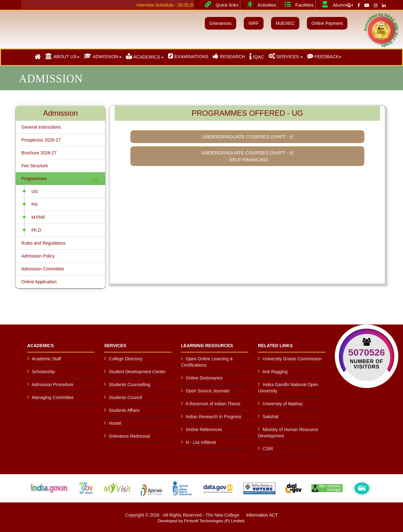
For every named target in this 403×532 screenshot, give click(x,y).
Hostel (115, 423)
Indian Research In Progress (213, 417)
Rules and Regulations (44, 243)
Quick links (219, 4)
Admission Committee (43, 269)
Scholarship (43, 372)
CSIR (268, 449)
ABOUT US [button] (61, 56)
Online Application (39, 282)
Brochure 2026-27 (39, 153)
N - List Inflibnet (201, 442)
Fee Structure (35, 166)
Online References (204, 429)
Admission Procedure (53, 385)
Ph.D (36, 230)
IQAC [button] (257, 56)
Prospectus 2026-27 (41, 140)
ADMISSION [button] (101, 56)
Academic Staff (46, 359)
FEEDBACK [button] (323, 56)
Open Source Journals (207, 391)
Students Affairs (124, 410)
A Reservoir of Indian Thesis (213, 404)
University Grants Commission (292, 359)
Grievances (221, 23)
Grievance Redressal (129, 436)
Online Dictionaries (204, 378)
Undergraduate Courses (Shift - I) (247, 137)
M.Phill (38, 217)
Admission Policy (38, 256)
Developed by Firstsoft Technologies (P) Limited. (201, 521)
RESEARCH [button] (229, 56)
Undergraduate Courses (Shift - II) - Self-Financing (247, 156)
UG (35, 191)
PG (35, 204)
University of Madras (283, 404)
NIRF (254, 23)
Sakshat (271, 417)
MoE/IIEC (285, 23)
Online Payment (327, 23)
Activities (259, 4)
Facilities (297, 4)
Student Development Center (137, 372)
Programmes (60, 179)
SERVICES (284, 56)
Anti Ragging (275, 372)
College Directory (125, 359)
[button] (38, 57)
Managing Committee (53, 397)
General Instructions (41, 127)
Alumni (332, 4)
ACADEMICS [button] (143, 56)
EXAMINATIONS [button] (188, 56)
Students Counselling (129, 385)
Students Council (125, 397)
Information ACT (262, 515)
